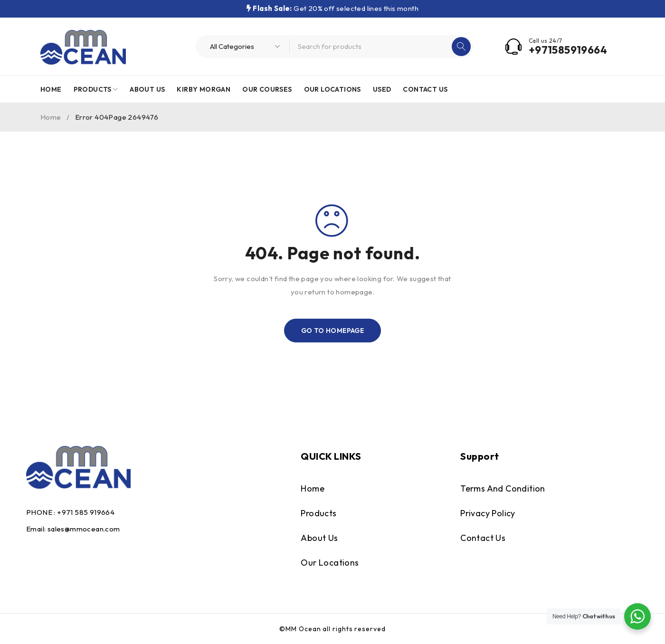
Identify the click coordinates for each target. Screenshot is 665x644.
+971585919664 (568, 50)
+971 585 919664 (86, 512)
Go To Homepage (333, 331)
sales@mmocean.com (84, 529)
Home (51, 117)
